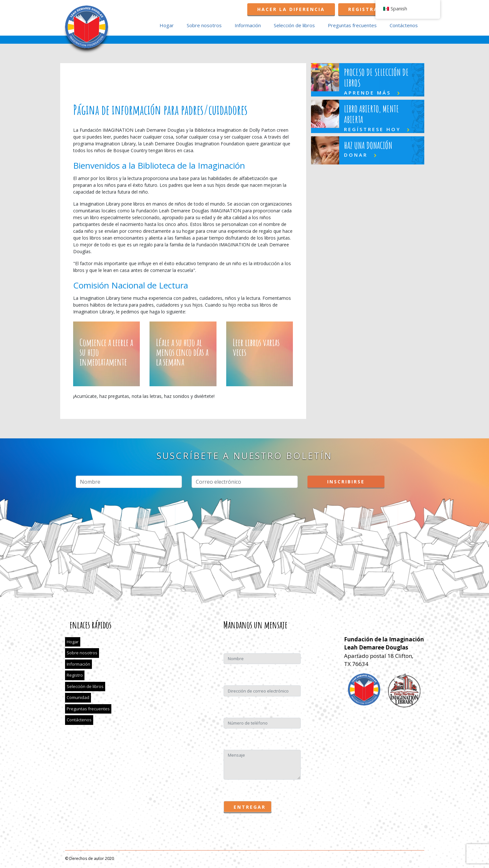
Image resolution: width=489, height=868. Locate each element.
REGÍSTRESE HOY (372, 129)
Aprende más (367, 93)
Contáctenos (404, 25)
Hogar (167, 25)
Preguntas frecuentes (352, 25)
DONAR (356, 155)
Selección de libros (294, 25)
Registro (75, 675)
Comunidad (78, 697)
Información (248, 25)
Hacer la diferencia (291, 9)
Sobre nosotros (204, 25)
